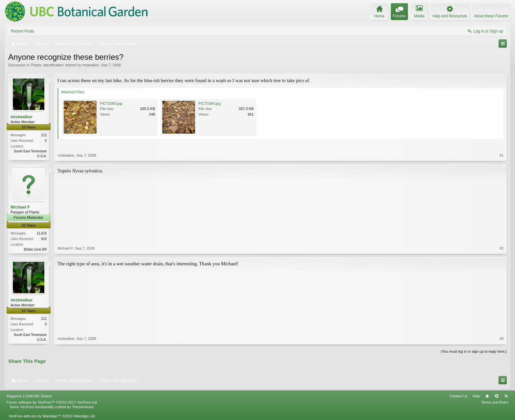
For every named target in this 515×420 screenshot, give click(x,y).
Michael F (20, 207)
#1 (502, 155)
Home (487, 396)
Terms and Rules (495, 402)
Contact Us (459, 396)
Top (497, 396)
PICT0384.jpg (209, 103)
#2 (502, 248)
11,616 (42, 233)
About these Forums (491, 16)
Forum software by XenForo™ (52, 402)
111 (44, 135)
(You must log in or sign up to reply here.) (474, 351)
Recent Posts (22, 31)
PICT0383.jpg (111, 103)
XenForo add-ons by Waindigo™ (35, 416)
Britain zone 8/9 (35, 249)
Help (476, 396)
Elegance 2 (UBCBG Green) (29, 396)
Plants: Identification (47, 65)
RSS (506, 396)
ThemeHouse (83, 407)
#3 (502, 339)
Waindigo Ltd (84, 416)
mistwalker (91, 65)
